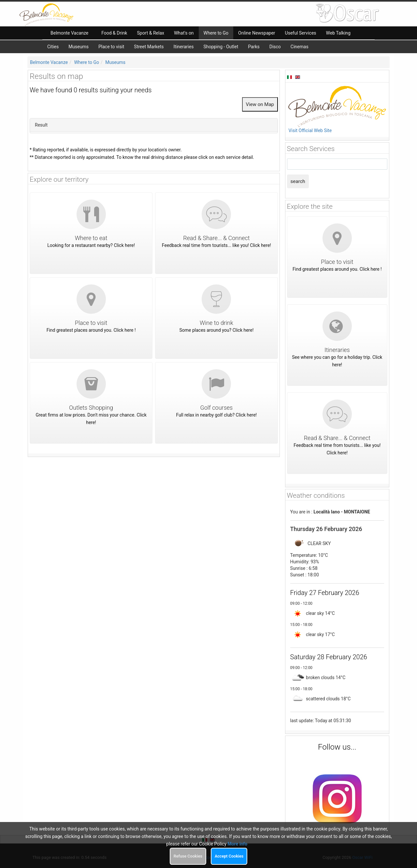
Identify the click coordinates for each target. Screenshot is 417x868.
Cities (53, 47)
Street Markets (149, 47)
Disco (275, 47)
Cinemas (300, 47)
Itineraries (184, 47)
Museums (79, 47)
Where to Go (86, 62)
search (298, 181)
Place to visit (111, 47)
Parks (254, 47)
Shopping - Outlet (221, 47)
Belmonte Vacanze (49, 62)
